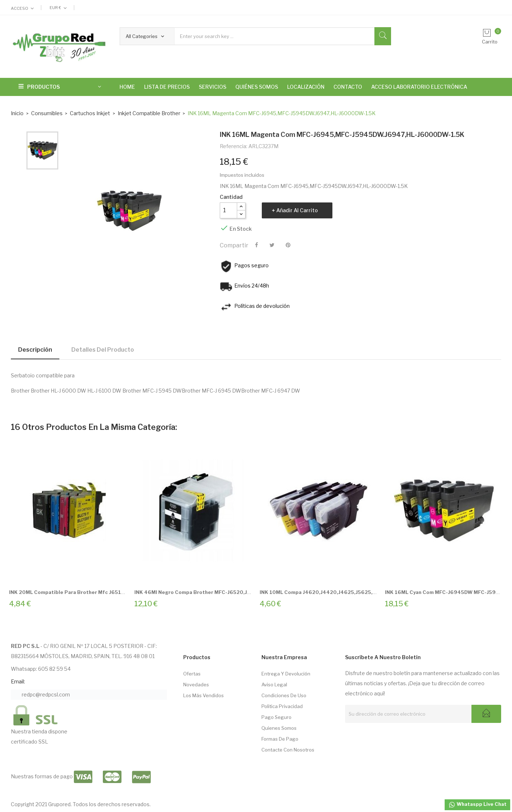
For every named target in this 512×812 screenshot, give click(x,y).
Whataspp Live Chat (477, 805)
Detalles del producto (103, 350)
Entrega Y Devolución (286, 674)
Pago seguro (276, 717)
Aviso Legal (274, 685)
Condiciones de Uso (284, 695)
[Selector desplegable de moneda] (58, 8)
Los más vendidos (203, 695)
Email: (18, 681)
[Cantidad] (228, 210)
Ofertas (192, 674)
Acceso (20, 8)
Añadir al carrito (297, 210)
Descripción (35, 350)
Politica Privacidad (282, 706)
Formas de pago (280, 739)
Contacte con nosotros (288, 750)
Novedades (196, 685)
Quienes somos (279, 728)
